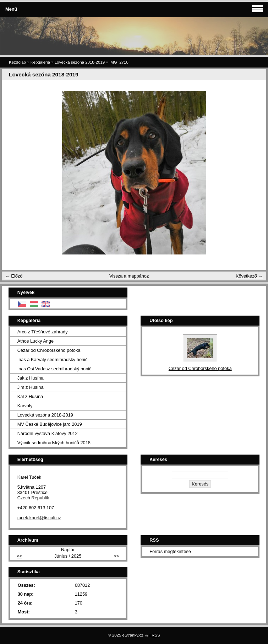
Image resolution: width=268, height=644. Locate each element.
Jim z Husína (31, 387)
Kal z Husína (30, 396)
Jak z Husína (31, 378)
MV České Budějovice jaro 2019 (50, 424)
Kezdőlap (17, 62)
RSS (156, 635)
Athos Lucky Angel (36, 341)
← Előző (14, 276)
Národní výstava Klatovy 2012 (48, 433)
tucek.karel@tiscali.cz (39, 518)
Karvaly (25, 406)
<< (19, 556)
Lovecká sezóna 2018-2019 (80, 62)
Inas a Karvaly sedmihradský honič (53, 359)
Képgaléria (40, 62)
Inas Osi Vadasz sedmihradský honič (54, 369)
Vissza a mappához (129, 276)
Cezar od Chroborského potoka (49, 350)
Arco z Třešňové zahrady (43, 332)
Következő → (249, 276)
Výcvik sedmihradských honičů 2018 (54, 443)
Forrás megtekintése (170, 551)
